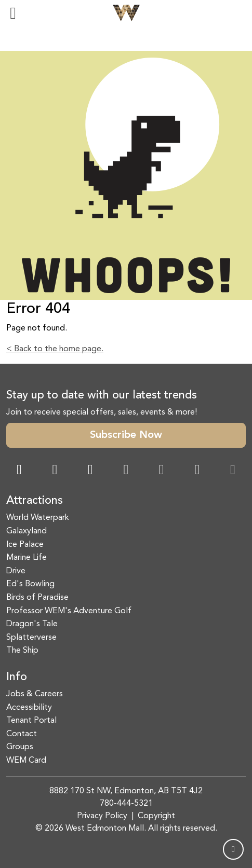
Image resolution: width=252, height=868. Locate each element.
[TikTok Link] (197, 471)
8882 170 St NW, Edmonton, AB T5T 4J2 (126, 791)
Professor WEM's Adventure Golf (69, 611)
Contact (22, 734)
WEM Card (26, 761)
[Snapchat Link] (90, 471)
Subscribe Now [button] (126, 435)
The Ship (22, 651)
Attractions (35, 501)
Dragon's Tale (32, 624)
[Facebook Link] (19, 471)
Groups (20, 747)
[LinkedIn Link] (233, 471)
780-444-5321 (126, 804)
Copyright (156, 816)
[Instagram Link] (55, 471)
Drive (16, 571)
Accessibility (29, 708)
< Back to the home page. (55, 349)
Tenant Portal (31, 721)
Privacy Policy (102, 816)
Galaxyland (26, 531)
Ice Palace (25, 545)
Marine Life (26, 558)
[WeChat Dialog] (162, 471)
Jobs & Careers (35, 694)
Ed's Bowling (30, 584)
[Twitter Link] (126, 471)
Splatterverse (31, 638)
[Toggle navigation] (13, 13)
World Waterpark (38, 518)
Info (17, 677)
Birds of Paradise (37, 598)
